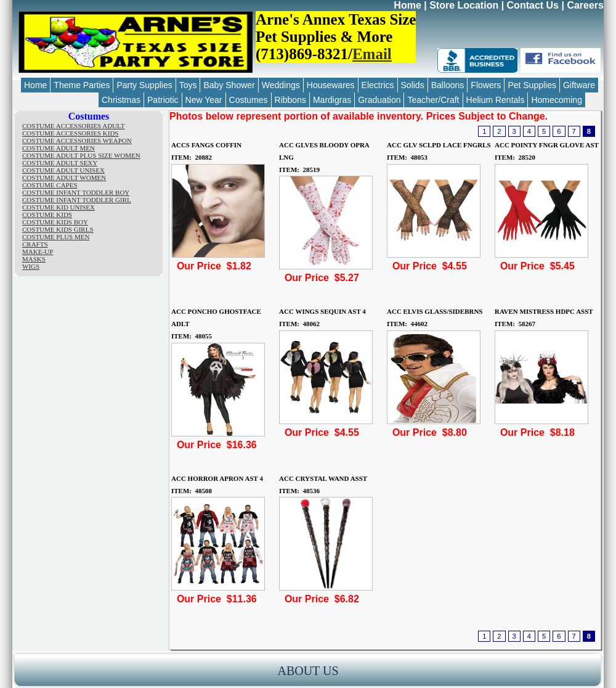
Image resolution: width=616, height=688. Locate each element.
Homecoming (556, 100)
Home (407, 5)
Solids (413, 85)
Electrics (378, 85)
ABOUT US (308, 671)
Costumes (249, 100)
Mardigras (332, 100)
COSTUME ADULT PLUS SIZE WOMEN (81, 155)
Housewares (331, 85)
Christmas (121, 100)
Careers (585, 5)
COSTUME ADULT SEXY (60, 163)
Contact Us (533, 5)
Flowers (486, 85)
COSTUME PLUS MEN (56, 237)
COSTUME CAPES (50, 185)
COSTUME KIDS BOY (55, 222)
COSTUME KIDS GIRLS (58, 229)
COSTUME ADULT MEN (59, 148)
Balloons (448, 85)
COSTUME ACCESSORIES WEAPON (77, 141)
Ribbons (290, 100)
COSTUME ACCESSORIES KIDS (70, 133)
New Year (204, 100)
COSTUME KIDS (47, 215)
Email (372, 54)
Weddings (281, 85)
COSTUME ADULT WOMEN (64, 178)
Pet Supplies (532, 85)
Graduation (379, 100)
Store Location (464, 5)
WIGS (31, 266)
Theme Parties (82, 85)
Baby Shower (229, 85)
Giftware (579, 85)
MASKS (34, 259)
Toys (188, 85)
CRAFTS (35, 244)
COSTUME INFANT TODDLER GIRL (77, 200)
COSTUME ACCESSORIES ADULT (73, 126)
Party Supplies (144, 85)
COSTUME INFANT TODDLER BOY (76, 192)
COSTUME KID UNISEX (59, 207)
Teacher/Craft (433, 100)
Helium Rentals (496, 100)
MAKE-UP (38, 252)
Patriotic (163, 100)
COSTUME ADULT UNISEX (63, 170)
